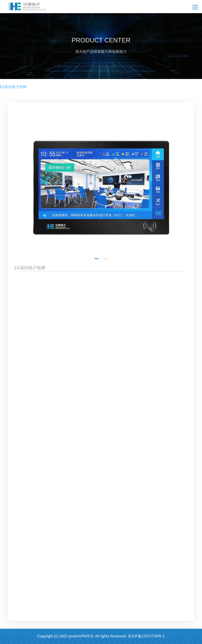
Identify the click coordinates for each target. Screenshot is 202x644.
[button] (96, 278)
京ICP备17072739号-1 (146, 636)
